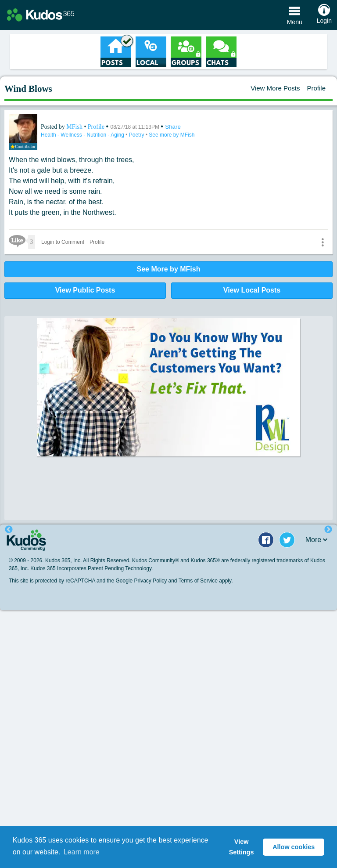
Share (173, 127)
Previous (9, 530)
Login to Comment (63, 242)
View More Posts (275, 88)
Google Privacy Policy (141, 581)
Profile (316, 88)
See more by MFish (172, 135)
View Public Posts (85, 290)
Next (328, 530)
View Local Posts (252, 290)
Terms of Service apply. (206, 581)
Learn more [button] (82, 852)
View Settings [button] (242, 847)
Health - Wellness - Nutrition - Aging (83, 135)
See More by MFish (169, 269)
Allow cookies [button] (294, 847)
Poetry (137, 135)
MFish (75, 127)
